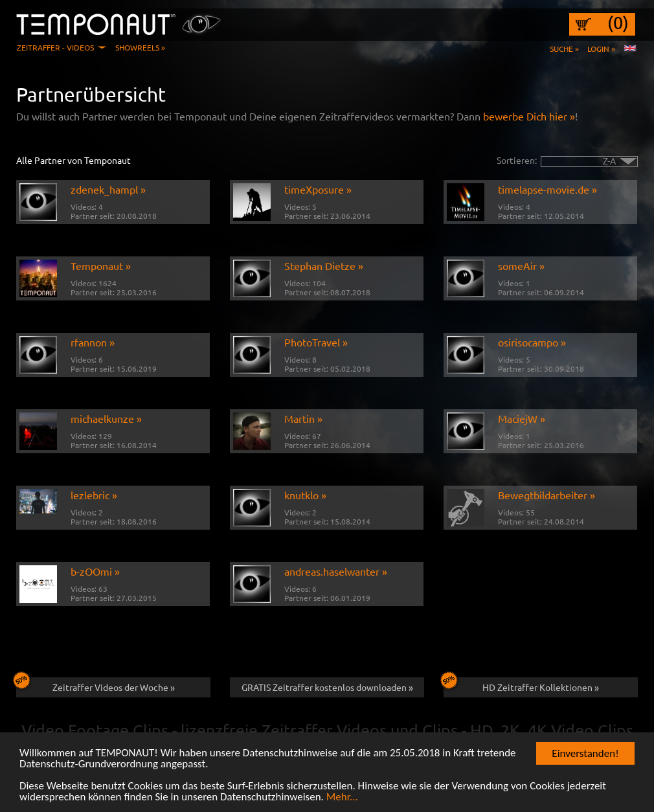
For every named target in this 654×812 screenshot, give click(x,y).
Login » (601, 49)
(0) (618, 23)
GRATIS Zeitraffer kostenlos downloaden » (327, 687)
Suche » (564, 49)
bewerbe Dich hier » (529, 116)
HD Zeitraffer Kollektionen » (521, 685)
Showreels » (140, 47)
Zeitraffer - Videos (55, 47)
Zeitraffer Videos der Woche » (96, 685)
